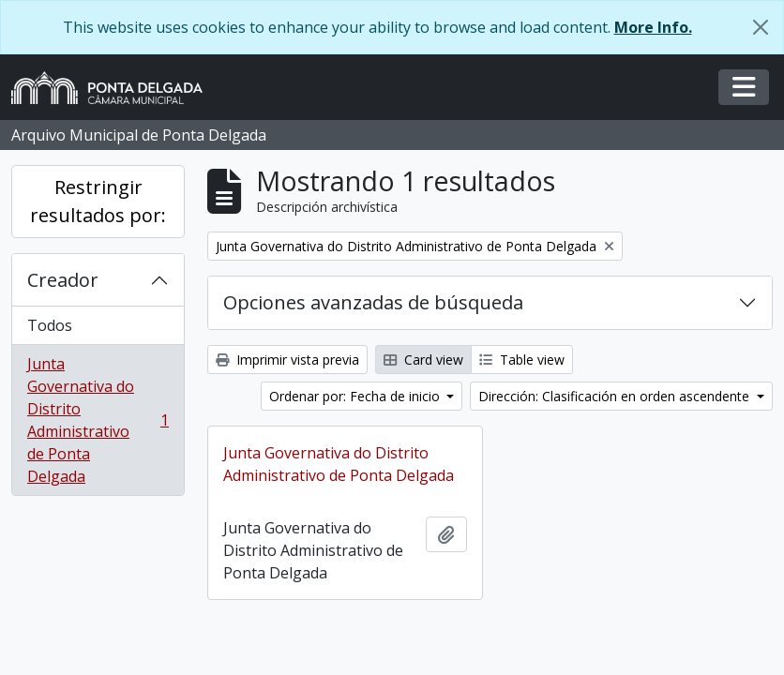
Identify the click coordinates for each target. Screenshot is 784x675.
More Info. (653, 27)
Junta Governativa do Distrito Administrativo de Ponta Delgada (98, 420)
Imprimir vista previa (287, 360)
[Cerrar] (761, 27)
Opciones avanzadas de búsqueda (373, 302)
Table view (522, 360)
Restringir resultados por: (98, 201)
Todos (50, 325)
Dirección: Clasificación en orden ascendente (616, 396)
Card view (423, 360)
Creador (63, 280)
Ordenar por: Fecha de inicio (356, 396)
